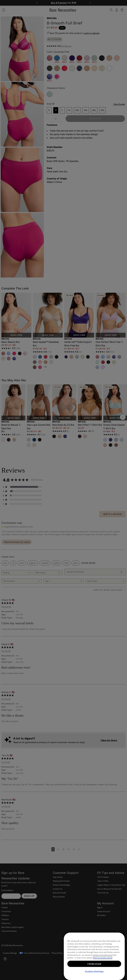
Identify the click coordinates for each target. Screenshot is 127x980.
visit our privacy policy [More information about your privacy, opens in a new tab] (103, 958)
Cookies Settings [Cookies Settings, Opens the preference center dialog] (94, 971)
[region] (94, 956)
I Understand (94, 964)
